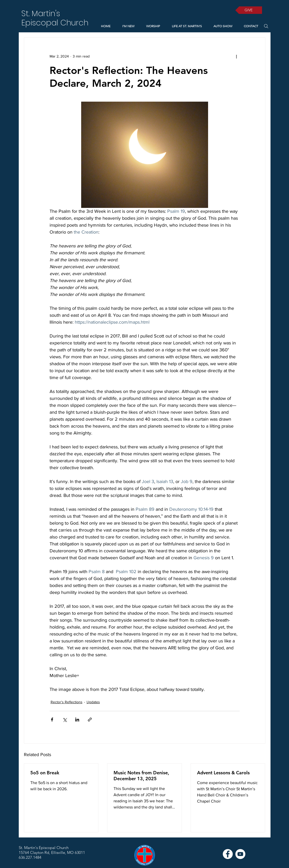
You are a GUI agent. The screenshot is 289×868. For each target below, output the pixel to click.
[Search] (266, 26)
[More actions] (237, 56)
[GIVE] (249, 10)
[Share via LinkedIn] (77, 720)
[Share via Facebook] (52, 720)
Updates (93, 702)
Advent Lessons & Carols (223, 773)
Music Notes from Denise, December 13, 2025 (141, 776)
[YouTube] (240, 854)
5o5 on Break (45, 773)
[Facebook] (228, 854)
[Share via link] (90, 720)
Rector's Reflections (67, 702)
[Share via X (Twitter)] (65, 720)
